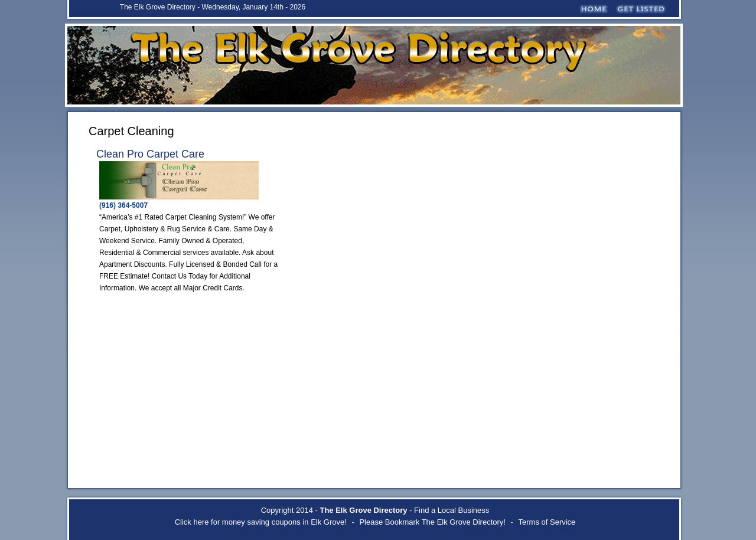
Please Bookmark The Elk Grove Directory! (432, 522)
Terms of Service (547, 522)
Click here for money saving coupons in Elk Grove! (261, 522)
